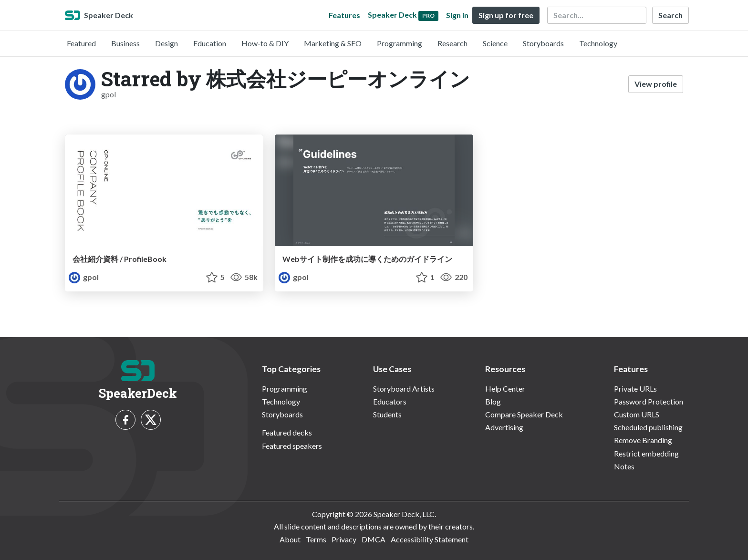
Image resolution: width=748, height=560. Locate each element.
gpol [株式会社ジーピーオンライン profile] (84, 277)
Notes (624, 466)
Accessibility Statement (430, 539)
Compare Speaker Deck (524, 414)
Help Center (505, 389)
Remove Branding (643, 440)
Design (166, 43)
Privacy (344, 539)
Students (387, 414)
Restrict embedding (646, 453)
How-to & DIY (265, 43)
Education (210, 43)
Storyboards (543, 43)
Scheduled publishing (648, 427)
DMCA (374, 539)
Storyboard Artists (404, 389)
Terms (316, 539)
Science (495, 43)
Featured (81, 43)
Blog (493, 401)
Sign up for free (506, 15)
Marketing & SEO (333, 43)
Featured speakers (292, 446)
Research (452, 43)
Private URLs (635, 389)
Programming (400, 43)
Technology (598, 43)
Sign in (457, 15)
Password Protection (649, 401)
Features (344, 15)
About (290, 539)
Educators (390, 401)
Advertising (504, 427)
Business (125, 43)
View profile (656, 84)
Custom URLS (637, 414)
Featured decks (287, 432)
